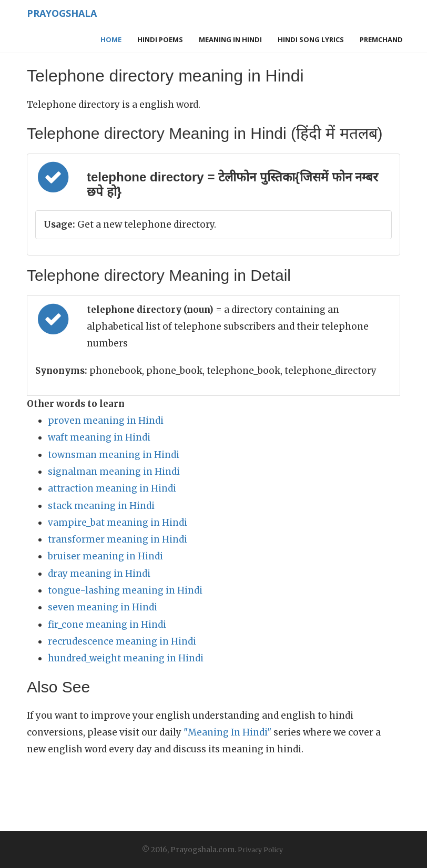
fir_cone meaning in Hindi (107, 625)
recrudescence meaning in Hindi (122, 641)
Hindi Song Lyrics (311, 39)
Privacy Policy (260, 850)
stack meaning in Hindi (101, 506)
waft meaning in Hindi (99, 437)
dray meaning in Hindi (99, 574)
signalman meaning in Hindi (114, 472)
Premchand (381, 39)
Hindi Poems (160, 39)
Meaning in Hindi (230, 39)
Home (111, 39)
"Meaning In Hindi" (227, 732)
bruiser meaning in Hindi (105, 556)
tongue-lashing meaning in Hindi (125, 590)
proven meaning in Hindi (106, 421)
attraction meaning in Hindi (112, 488)
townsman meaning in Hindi (114, 455)
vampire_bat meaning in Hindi (118, 523)
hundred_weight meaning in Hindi (126, 658)
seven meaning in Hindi (103, 607)
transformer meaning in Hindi (118, 539)
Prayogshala (59, 13)
